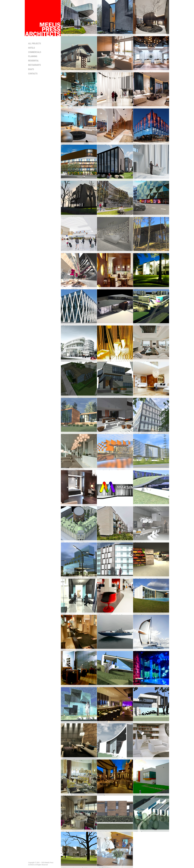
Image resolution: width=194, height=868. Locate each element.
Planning (33, 56)
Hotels (32, 48)
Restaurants (34, 65)
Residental (33, 61)
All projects (34, 44)
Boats (31, 69)
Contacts (33, 74)
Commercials (35, 52)
